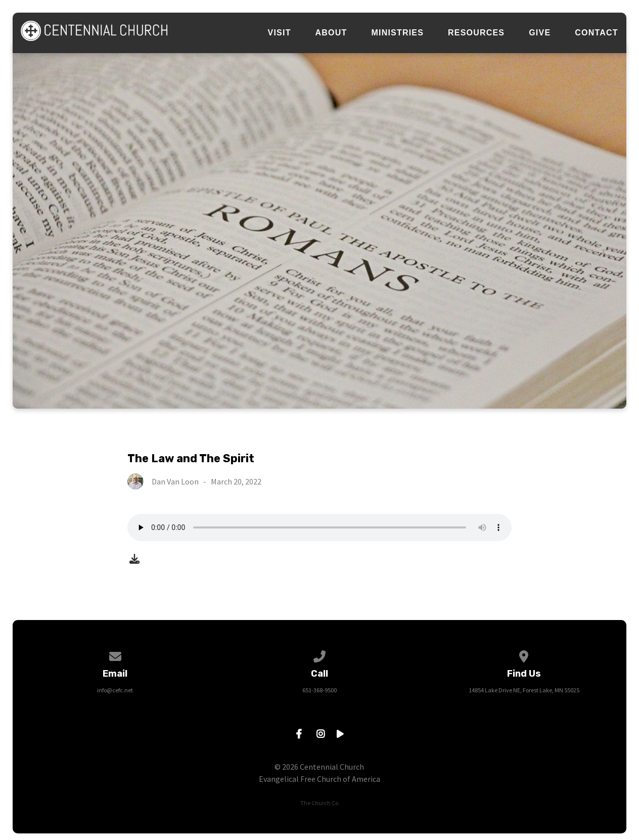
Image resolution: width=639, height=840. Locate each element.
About (331, 33)
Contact (596, 33)
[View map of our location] (524, 655)
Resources (476, 33)
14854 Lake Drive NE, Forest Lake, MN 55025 (524, 690)
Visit (280, 33)
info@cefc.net (115, 690)
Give (540, 33)
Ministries (398, 33)
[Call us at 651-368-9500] (319, 655)
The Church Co (319, 803)
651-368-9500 (319, 690)
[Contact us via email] (115, 655)
